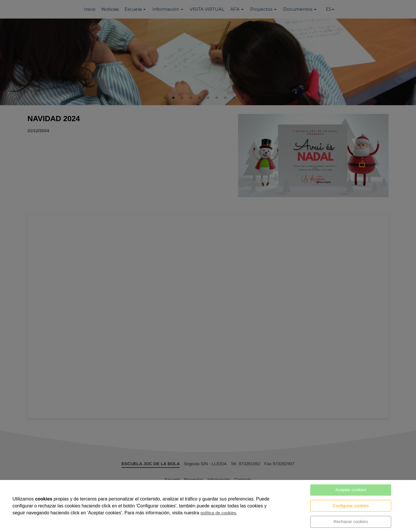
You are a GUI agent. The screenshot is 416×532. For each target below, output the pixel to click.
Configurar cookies (351, 506)
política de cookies (218, 513)
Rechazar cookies (351, 521)
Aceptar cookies (351, 490)
